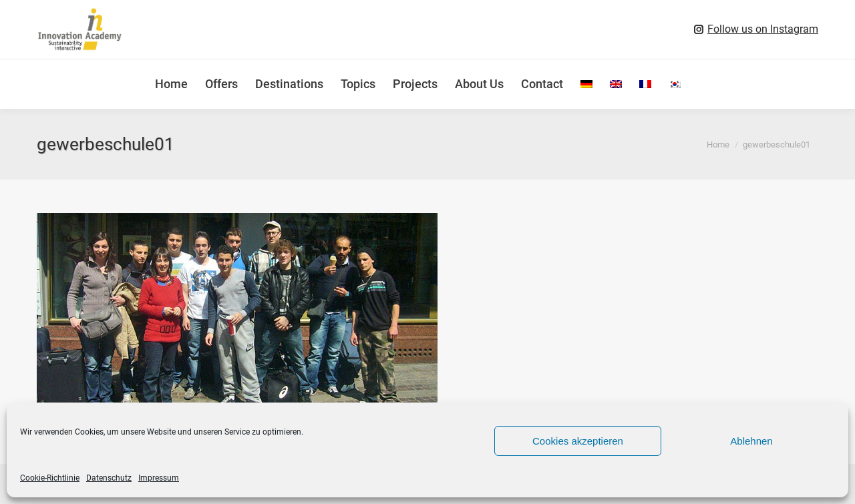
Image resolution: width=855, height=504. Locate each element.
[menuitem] (586, 84)
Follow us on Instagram (763, 29)
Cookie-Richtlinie (50, 478)
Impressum (159, 478)
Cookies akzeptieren (578, 441)
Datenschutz (109, 478)
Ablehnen (751, 441)
